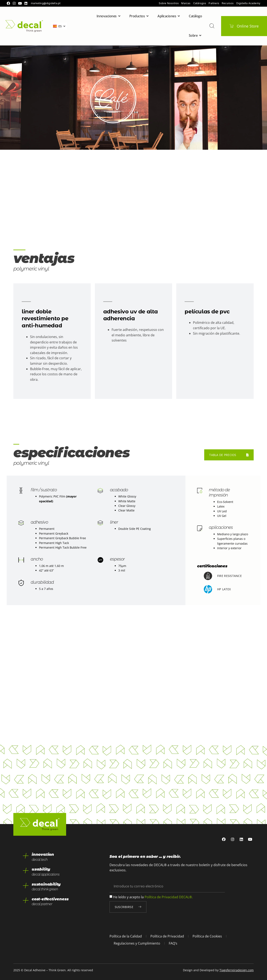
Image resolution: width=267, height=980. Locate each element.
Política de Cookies (207, 936)
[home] (24, 26)
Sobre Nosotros (169, 3)
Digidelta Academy (248, 3)
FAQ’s (173, 943)
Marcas (186, 3)
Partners (214, 3)
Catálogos (200, 3)
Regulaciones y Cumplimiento (137, 943)
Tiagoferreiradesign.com (237, 970)
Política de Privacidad (167, 936)
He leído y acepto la (153, 897)
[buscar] (212, 26)
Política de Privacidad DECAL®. (169, 897)
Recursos (228, 3)
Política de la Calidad (126, 936)
